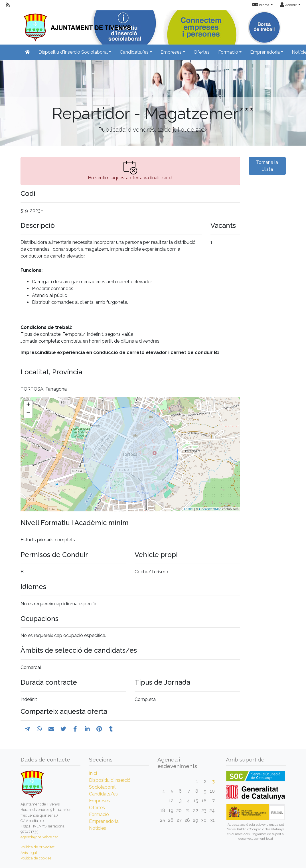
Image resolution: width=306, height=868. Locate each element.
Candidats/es (103, 794)
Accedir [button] (289, 5)
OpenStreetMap (210, 509)
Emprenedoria (104, 821)
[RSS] (8, 5)
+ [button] (28, 405)
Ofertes (202, 52)
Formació (99, 814)
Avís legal (29, 853)
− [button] (28, 413)
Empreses (100, 801)
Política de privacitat (38, 847)
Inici (93, 773)
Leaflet (189, 509)
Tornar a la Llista (267, 166)
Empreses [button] (171, 52)
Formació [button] (228, 52)
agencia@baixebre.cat (39, 837)
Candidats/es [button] (134, 52)
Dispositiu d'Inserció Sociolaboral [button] (73, 52)
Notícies (98, 828)
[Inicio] (76, 26)
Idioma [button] (261, 5)
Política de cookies (36, 858)
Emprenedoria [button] (265, 52)
